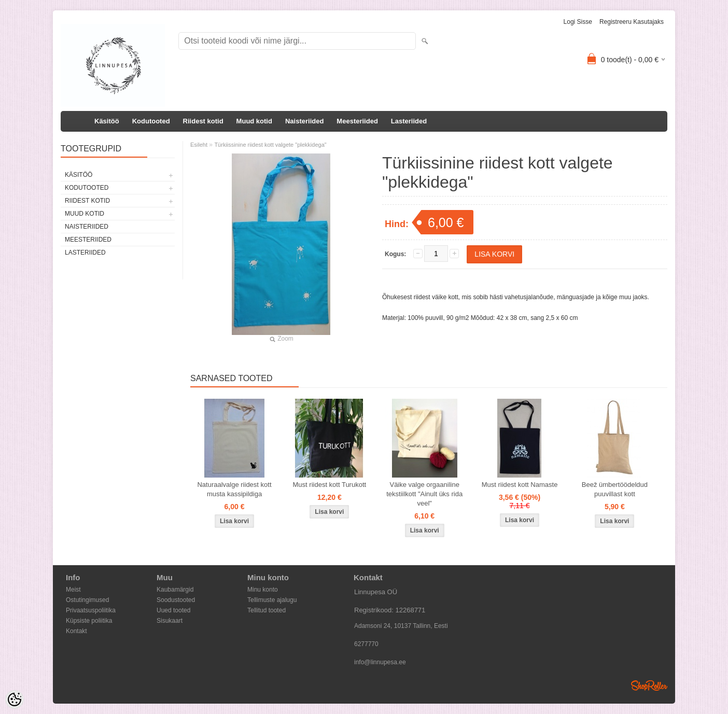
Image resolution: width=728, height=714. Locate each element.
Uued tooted (173, 610)
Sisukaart (170, 621)
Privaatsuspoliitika (91, 610)
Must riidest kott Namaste (520, 485)
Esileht (199, 145)
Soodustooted (176, 600)
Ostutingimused (87, 600)
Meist (73, 590)
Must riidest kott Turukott (330, 485)
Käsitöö (107, 121)
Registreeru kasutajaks (632, 22)
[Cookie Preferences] (15, 699)
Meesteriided (357, 121)
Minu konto (263, 590)
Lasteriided (409, 121)
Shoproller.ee (649, 685)
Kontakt (76, 631)
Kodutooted (151, 121)
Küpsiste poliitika (89, 621)
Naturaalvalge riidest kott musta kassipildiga (234, 489)
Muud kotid (254, 121)
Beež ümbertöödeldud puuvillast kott (615, 489)
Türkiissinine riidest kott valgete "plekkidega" (270, 145)
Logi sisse (578, 22)
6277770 (366, 644)
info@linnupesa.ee (380, 662)
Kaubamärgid (175, 590)
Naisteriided (304, 121)
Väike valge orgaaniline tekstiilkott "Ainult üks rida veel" (424, 494)
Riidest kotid (203, 121)
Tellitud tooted (267, 610)
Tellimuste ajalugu (272, 600)
